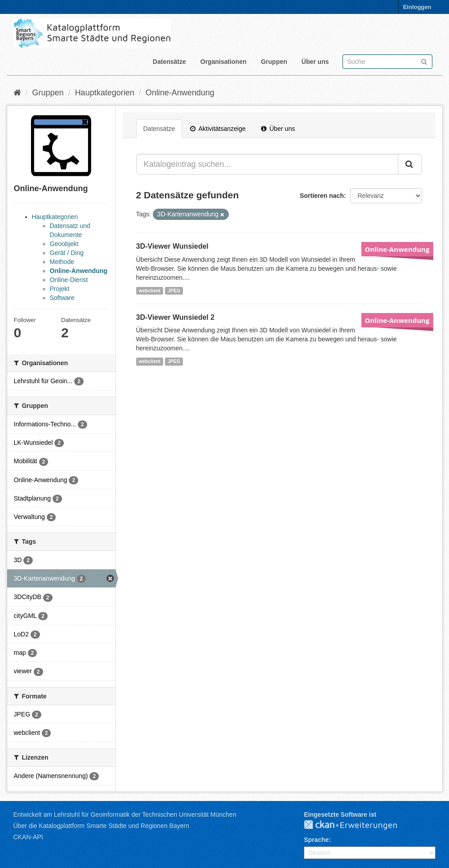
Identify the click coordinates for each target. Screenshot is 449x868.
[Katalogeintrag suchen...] (267, 164)
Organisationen (224, 62)
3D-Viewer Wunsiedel (172, 246)
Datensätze (169, 62)
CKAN (358, 825)
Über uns (315, 62)
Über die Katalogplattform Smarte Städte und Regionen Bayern (101, 826)
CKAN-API (28, 837)
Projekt (60, 289)
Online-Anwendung (180, 93)
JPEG (174, 291)
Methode (62, 262)
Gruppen (274, 62)
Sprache (316, 840)
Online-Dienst (69, 280)
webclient (150, 291)
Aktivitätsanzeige (218, 129)
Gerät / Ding (67, 253)
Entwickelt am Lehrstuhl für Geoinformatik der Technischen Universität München (125, 814)
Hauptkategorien (105, 93)
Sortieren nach (322, 196)
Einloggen (417, 7)
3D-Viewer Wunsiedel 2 (176, 317)
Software (62, 298)
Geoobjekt (64, 244)
